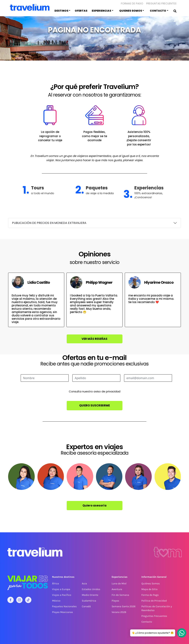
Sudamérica (89, 601)
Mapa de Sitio (149, 589)
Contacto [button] (158, 11)
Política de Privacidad (154, 601)
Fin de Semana (120, 595)
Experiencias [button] (101, 11)
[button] (179, 3)
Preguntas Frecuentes (161, 4)
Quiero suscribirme (94, 405)
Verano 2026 (119, 612)
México (56, 601)
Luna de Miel (119, 584)
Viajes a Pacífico (62, 595)
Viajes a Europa (61, 589)
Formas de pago (132, 4)
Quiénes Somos (151, 584)
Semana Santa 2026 (124, 606)
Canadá (86, 606)
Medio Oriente (90, 595)
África (55, 584)
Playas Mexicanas (62, 612)
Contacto (147, 622)
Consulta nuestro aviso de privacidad (95, 391)
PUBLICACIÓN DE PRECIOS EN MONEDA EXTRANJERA (49, 223)
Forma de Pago (150, 595)
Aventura (117, 589)
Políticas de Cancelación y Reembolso (157, 608)
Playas (115, 601)
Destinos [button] (61, 11)
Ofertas (81, 11)
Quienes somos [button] (131, 11)
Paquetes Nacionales (64, 606)
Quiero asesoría (94, 505)
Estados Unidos (91, 589)
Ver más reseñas (94, 339)
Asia (84, 584)
